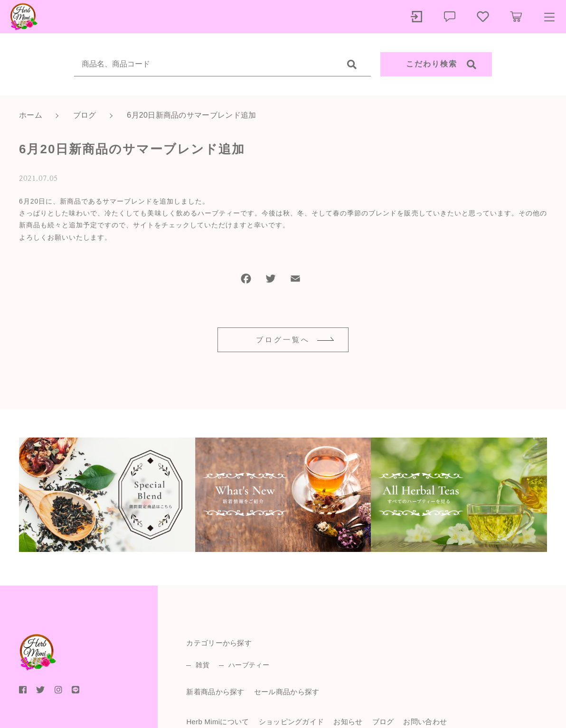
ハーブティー (249, 665)
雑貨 (203, 665)
